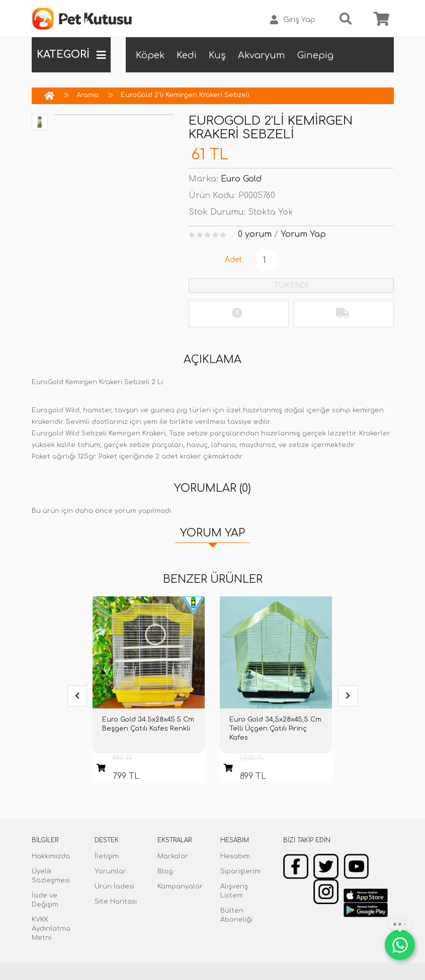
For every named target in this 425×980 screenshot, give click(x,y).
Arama (88, 95)
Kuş (217, 55)
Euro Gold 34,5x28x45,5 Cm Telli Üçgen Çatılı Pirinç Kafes (275, 729)
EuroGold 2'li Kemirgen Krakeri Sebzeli (185, 95)
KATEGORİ (71, 55)
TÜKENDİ (291, 285)
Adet (233, 260)
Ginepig (315, 55)
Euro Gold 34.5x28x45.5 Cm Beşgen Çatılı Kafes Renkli (148, 724)
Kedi (187, 55)
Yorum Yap (303, 234)
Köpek (150, 55)
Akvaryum (262, 55)
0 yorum (255, 234)
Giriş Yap (293, 20)
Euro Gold (241, 179)
